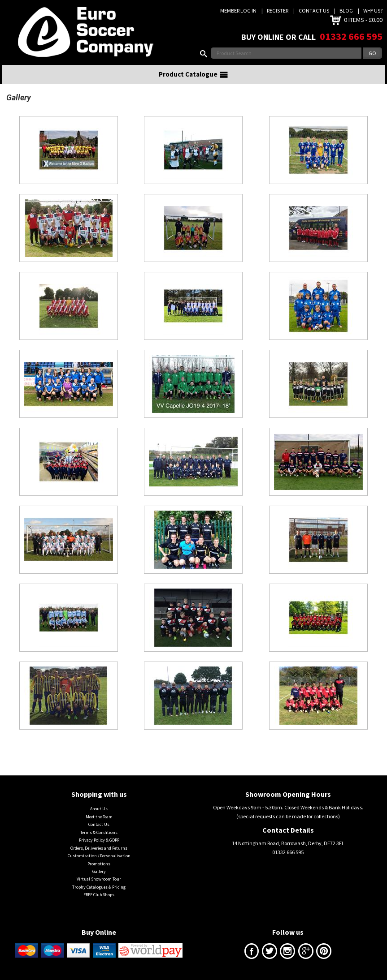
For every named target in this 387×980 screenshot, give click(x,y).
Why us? (373, 11)
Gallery (99, 871)
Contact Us (314, 11)
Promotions (99, 864)
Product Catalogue (194, 74)
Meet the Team (99, 817)
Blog (346, 11)
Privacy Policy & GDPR (99, 840)
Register (278, 11)
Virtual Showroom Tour (99, 879)
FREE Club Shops (99, 895)
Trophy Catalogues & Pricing (99, 887)
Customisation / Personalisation (99, 856)
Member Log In (238, 11)
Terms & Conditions (99, 832)
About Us (99, 809)
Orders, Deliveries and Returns (99, 848)
